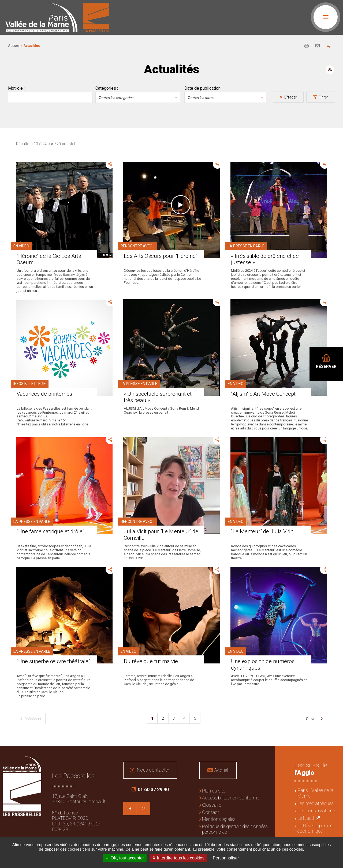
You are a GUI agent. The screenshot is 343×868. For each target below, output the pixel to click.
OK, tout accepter (125, 858)
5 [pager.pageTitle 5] (195, 718)
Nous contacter (153, 770)
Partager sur (329, 46)
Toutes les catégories (116, 98)
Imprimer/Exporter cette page (307, 46)
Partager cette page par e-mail (318, 46)
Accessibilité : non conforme (231, 798)
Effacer (290, 97)
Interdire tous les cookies (178, 858)
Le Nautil (306, 818)
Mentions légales (219, 819)
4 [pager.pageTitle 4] (184, 718)
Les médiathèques (316, 803)
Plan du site (214, 791)
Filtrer (323, 97)
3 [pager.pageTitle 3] (174, 718)
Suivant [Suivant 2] (313, 719)
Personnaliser (226, 858)
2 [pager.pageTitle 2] (163, 718)
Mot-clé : (16, 88)
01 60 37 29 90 (150, 790)
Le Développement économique (316, 828)
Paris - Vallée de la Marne (315, 793)
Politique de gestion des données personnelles (235, 829)
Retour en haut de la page (335, 754)
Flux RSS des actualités (330, 70)
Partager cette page (110, 164)
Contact (211, 812)
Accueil (14, 46)
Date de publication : (203, 88)
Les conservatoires (317, 811)
